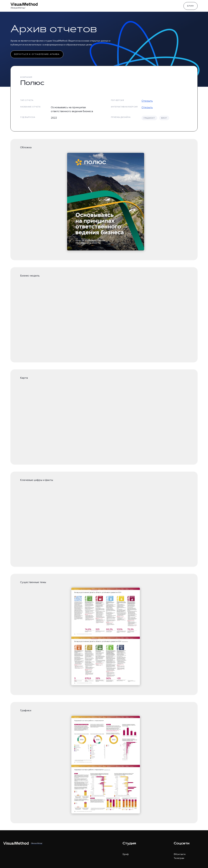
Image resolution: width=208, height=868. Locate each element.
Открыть (147, 101)
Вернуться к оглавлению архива (37, 55)
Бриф (191, 6)
